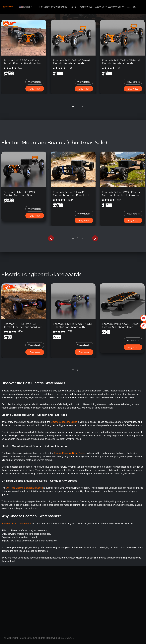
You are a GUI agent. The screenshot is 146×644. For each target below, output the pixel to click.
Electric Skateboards (57, 7)
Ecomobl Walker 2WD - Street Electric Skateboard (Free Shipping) (121, 325)
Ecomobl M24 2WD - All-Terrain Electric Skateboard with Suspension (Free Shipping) (122, 62)
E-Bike (75, 7)
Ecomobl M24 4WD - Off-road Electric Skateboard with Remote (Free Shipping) (71, 62)
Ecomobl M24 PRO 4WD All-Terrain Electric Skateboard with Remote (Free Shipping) (24, 62)
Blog (110, 7)
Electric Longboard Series (64, 422)
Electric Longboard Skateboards (41, 274)
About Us (101, 7)
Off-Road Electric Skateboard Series (24, 488)
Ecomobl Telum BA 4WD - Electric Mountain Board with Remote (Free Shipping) (72, 194)
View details (35, 82)
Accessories (87, 7)
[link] (24, 37)
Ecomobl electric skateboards (16, 524)
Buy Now (35, 89)
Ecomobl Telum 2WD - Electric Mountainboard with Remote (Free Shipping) (121, 194)
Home (42, 7)
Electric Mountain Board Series (70, 453)
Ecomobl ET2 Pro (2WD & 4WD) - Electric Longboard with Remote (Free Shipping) (72, 325)
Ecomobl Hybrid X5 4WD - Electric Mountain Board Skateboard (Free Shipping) (21, 194)
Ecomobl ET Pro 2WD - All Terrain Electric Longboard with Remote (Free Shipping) (24, 325)
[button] (51, 106)
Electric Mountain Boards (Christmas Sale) (54, 142)
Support (119, 7)
